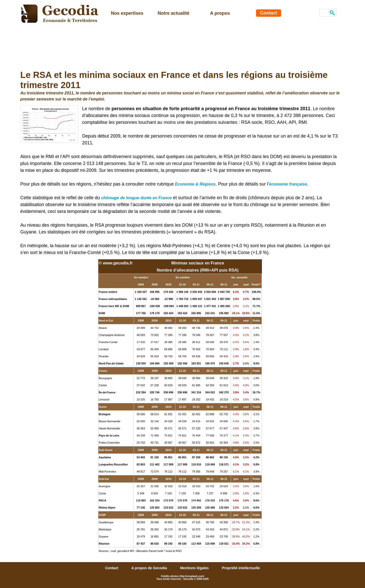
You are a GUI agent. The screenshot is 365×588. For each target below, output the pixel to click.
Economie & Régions (195, 184)
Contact (269, 13)
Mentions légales (195, 568)
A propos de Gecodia (150, 568)
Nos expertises (127, 13)
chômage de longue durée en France (136, 198)
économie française (288, 184)
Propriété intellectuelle (241, 568)
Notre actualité (174, 13)
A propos (220, 13)
